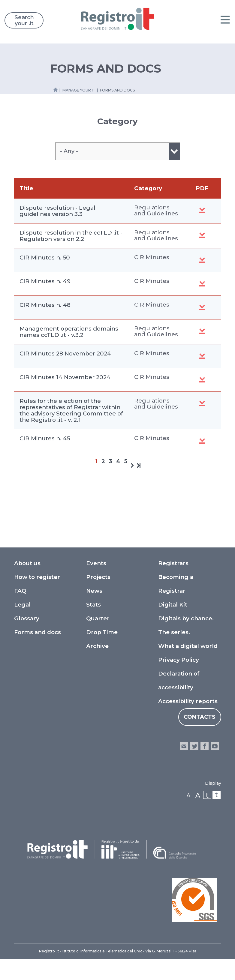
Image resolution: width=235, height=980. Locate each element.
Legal (22, 605)
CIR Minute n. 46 (202, 380)
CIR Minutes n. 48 (45, 305)
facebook (205, 746)
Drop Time (102, 632)
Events (96, 563)
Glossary (27, 618)
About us (27, 563)
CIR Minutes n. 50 (45, 258)
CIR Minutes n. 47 (202, 356)
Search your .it (24, 20)
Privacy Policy (179, 660)
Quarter (98, 618)
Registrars (173, 563)
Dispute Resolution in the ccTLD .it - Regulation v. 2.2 (202, 235)
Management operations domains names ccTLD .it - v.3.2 (69, 332)
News (94, 591)
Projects (98, 577)
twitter (194, 746)
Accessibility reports (188, 701)
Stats (93, 605)
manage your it (79, 90)
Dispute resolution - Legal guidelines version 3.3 (57, 211)
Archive (97, 646)
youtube (215, 746)
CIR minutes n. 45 (202, 441)
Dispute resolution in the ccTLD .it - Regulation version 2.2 (71, 236)
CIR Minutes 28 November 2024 (65, 354)
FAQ (20, 591)
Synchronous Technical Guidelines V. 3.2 (202, 331)
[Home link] (56, 90)
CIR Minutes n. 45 (45, 438)
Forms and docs (38, 632)
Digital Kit (173, 605)
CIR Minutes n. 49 (45, 281)
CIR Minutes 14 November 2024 (65, 377)
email (184, 746)
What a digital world (188, 646)
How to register (37, 577)
